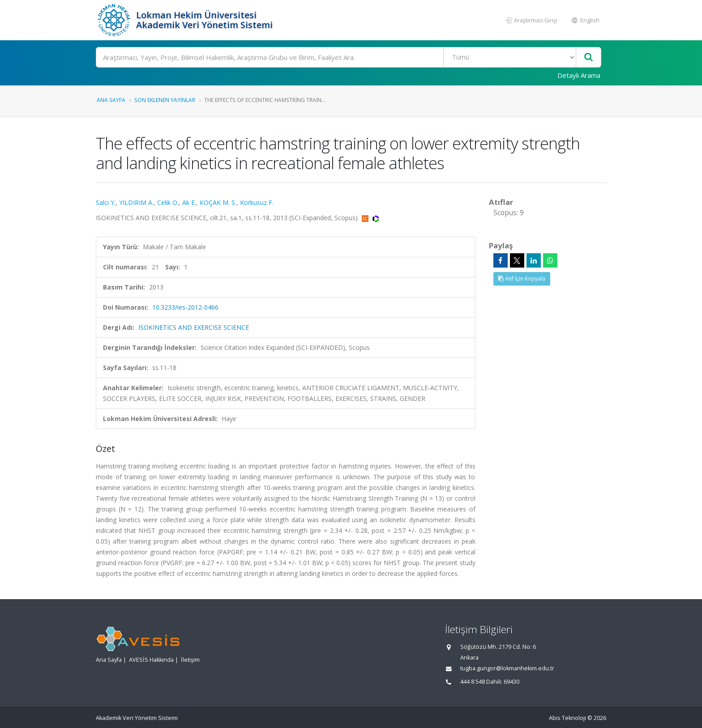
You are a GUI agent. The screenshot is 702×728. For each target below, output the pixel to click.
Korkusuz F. (257, 202)
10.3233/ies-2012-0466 (185, 307)
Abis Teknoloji (567, 718)
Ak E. (189, 202)
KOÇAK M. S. (218, 202)
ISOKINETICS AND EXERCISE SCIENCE (194, 327)
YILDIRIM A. (136, 202)
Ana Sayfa (111, 100)
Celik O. (168, 202)
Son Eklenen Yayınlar (165, 100)
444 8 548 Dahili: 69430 (490, 682)
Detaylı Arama (579, 75)
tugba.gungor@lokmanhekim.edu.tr (507, 668)
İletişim (190, 660)
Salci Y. (106, 202)
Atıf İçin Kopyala (522, 279)
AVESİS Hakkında (151, 660)
